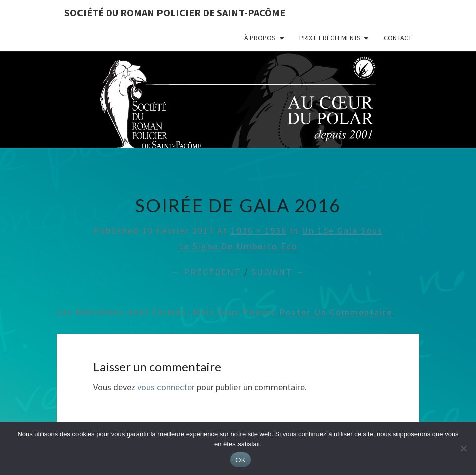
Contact (398, 38)
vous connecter (166, 387)
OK (240, 460)
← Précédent (206, 272)
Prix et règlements (330, 38)
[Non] (463, 448)
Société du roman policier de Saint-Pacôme (175, 12)
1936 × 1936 (259, 230)
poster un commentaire (336, 312)
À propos (260, 38)
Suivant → (278, 272)
